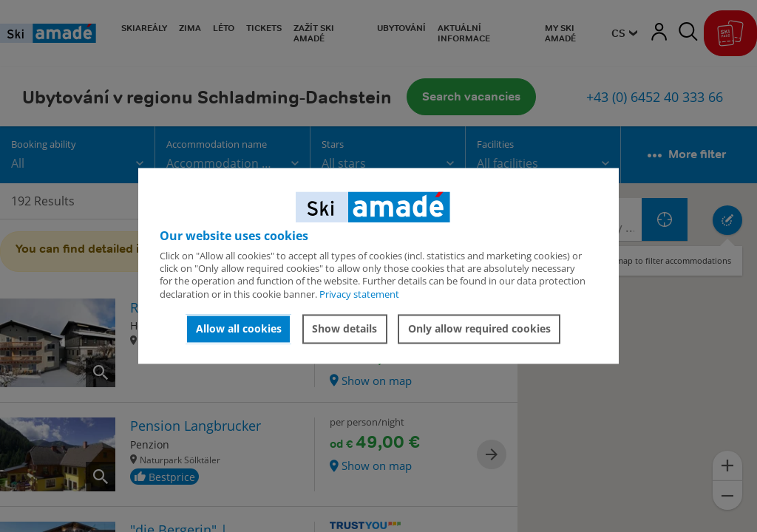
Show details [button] (344, 328)
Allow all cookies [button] (239, 328)
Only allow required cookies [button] (479, 328)
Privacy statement (359, 294)
